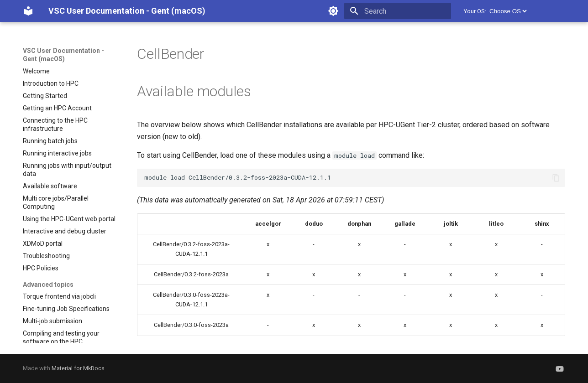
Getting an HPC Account (57, 108)
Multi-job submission (52, 321)
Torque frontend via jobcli (59, 296)
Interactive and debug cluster (65, 231)
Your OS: (475, 11)
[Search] (398, 11)
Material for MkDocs (78, 368)
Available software (50, 186)
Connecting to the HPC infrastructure (55, 124)
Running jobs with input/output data (67, 170)
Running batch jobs (50, 141)
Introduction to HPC (51, 83)
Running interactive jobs (57, 153)
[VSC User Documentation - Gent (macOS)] (28, 11)
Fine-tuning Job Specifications (66, 309)
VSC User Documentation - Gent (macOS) (63, 55)
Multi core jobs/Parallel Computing (56, 202)
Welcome (36, 71)
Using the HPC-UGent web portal (69, 219)
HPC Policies (41, 268)
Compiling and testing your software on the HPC (61, 337)
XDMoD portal (43, 243)
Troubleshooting (46, 256)
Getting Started (45, 96)
